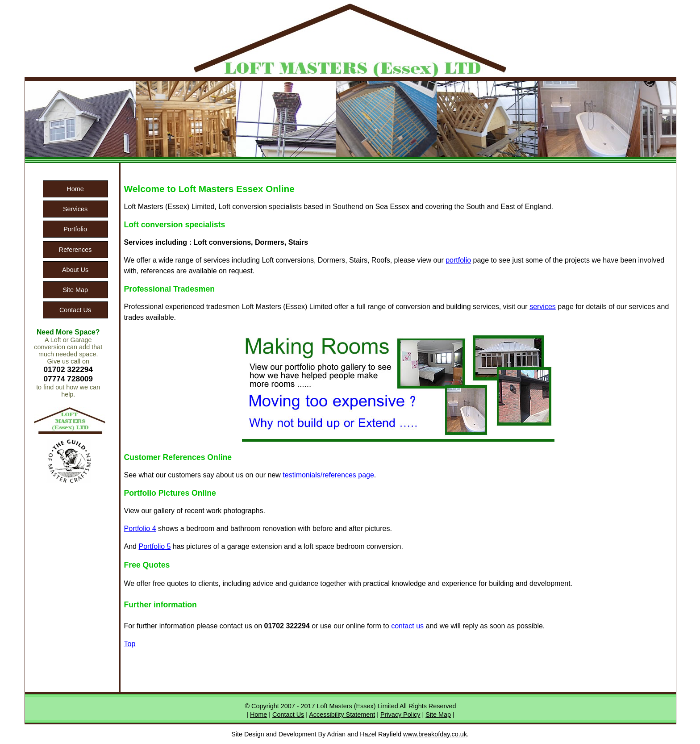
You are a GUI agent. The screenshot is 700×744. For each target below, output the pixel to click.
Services (75, 209)
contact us (407, 626)
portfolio (458, 260)
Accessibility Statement (342, 715)
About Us (75, 270)
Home (75, 189)
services (543, 307)
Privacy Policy (400, 715)
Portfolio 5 (154, 546)
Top (130, 644)
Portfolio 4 (140, 529)
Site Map (75, 290)
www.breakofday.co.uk (435, 734)
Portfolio (75, 229)
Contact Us (75, 310)
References (75, 250)
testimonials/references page (328, 475)
